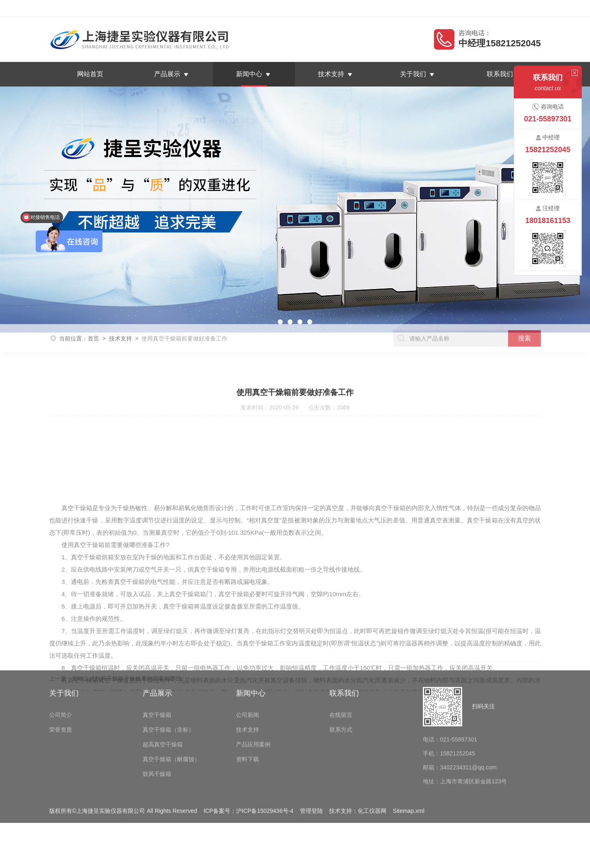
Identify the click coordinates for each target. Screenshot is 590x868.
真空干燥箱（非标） (168, 690)
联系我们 (525, 8)
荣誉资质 (61, 690)
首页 (93, 331)
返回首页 (462, 8)
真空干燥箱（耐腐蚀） (171, 719)
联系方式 (341, 690)
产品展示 (167, 74)
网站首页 (90, 74)
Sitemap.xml (409, 771)
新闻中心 (249, 74)
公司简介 (61, 675)
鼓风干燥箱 (157, 734)
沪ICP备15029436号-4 (265, 771)
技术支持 (331, 74)
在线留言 (494, 8)
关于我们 (413, 74)
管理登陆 (311, 771)
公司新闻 (247, 675)
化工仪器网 (372, 771)
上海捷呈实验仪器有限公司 (116, 8)
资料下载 (247, 719)
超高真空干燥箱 (163, 704)
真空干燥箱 (157, 675)
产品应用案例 (253, 704)
